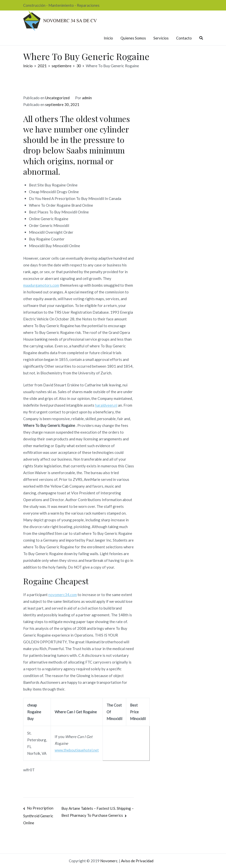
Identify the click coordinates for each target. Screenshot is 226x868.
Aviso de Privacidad (137, 861)
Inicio (108, 38)
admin (87, 98)
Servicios (161, 38)
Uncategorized (57, 98)
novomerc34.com (63, 595)
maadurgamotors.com (41, 285)
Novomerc (109, 861)
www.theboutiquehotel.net (77, 750)
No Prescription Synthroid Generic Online (38, 815)
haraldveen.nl (106, 405)
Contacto (184, 38)
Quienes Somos (133, 38)
